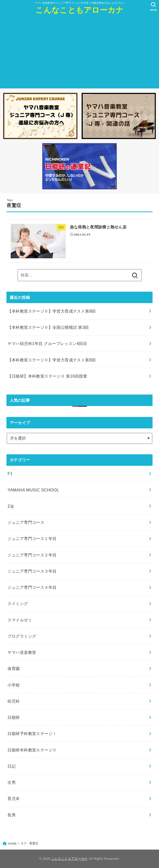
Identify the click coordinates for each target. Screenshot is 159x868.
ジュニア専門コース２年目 (32, 555)
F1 (10, 473)
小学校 (14, 685)
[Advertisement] (79, 54)
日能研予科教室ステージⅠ (32, 734)
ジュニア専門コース (26, 522)
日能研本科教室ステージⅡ (32, 750)
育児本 (14, 799)
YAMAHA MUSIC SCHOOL (33, 490)
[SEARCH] (153, 6)
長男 (12, 815)
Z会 (11, 506)
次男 (12, 782)
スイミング (18, 603)
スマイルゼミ (20, 620)
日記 (12, 766)
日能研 (14, 717)
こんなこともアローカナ (79, 10)
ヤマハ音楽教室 (22, 652)
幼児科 (14, 701)
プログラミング (22, 636)
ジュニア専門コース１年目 (32, 538)
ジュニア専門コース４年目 (32, 587)
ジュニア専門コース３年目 (32, 571)
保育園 (14, 668)
